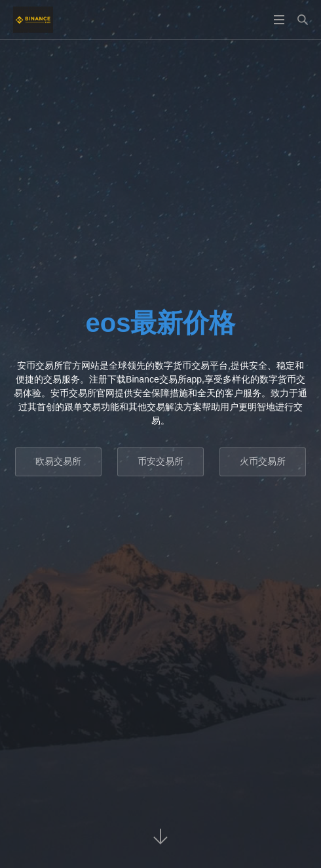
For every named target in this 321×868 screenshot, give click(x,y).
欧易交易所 (58, 461)
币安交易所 (160, 461)
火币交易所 (263, 461)
